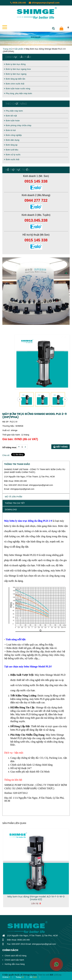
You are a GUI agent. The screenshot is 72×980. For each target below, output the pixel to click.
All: (33, 977)
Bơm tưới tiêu (11, 150)
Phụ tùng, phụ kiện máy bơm (18, 93)
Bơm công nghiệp (13, 135)
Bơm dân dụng (12, 140)
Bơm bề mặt (10, 116)
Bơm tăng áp (11, 145)
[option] (36, 291)
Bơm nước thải (12, 159)
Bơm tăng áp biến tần (15, 79)
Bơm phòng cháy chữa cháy (18, 125)
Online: (6, 977)
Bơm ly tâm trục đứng (15, 64)
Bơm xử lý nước (12, 155)
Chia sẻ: (6, 455)
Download (11, 510)
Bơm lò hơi (10, 130)
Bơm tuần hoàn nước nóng (17, 89)
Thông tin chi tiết (15, 503)
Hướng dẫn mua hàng (15, 964)
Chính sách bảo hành (14, 960)
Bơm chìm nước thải (14, 84)
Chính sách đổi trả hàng (16, 956)
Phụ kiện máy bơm (13, 111)
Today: (20, 977)
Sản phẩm (19, 49)
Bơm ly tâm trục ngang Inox (17, 69)
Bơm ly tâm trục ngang (15, 74)
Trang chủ (7, 49)
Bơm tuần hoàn (12, 121)
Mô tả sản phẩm (13, 497)
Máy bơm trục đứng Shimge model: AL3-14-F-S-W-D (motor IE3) (36, 898)
